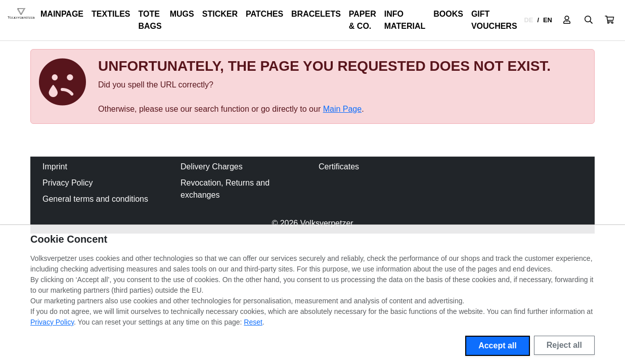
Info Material (405, 20)
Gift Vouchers (494, 20)
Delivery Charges (212, 167)
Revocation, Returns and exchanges (225, 189)
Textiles (111, 14)
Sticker (220, 14)
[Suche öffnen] (589, 20)
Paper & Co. (363, 20)
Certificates (339, 167)
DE (529, 20)
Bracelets (316, 14)
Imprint (55, 167)
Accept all (498, 346)
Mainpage (62, 14)
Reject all (564, 345)
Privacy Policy (68, 183)
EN (548, 20)
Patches (264, 14)
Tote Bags (150, 20)
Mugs (182, 14)
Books (448, 14)
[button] (609, 20)
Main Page (343, 109)
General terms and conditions (95, 199)
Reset (253, 322)
